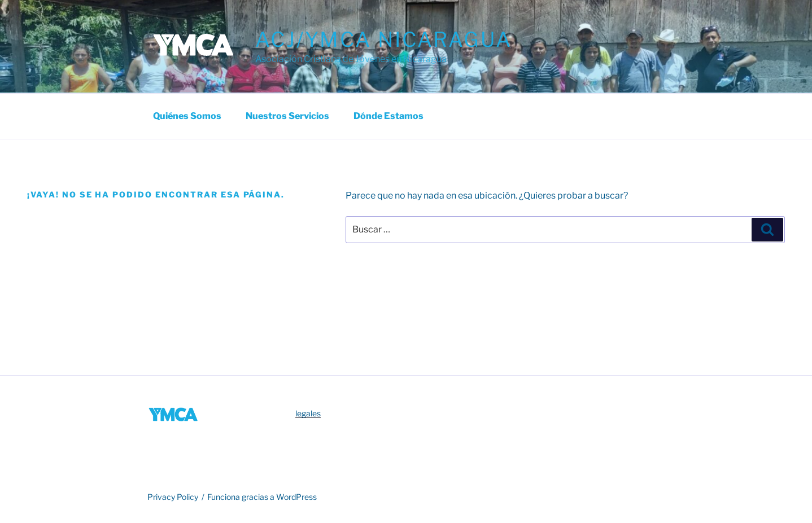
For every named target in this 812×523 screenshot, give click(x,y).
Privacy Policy (173, 497)
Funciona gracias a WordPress (262, 497)
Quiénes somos (187, 116)
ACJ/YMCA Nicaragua (384, 39)
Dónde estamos (388, 116)
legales (308, 413)
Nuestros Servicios (287, 116)
